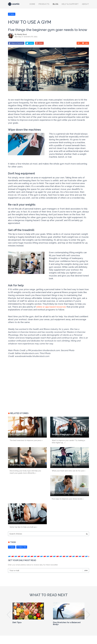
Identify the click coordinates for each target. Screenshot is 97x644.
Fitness (12, 547)
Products (44, 4)
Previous (9, 615)
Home (32, 4)
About (85, 4)
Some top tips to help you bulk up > (23, 527)
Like (85, 43)
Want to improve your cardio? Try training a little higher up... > (68, 442)
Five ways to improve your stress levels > (68, 499)
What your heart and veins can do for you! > (69, 471)
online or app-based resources (51, 307)
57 (79, 43)
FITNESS (12, 14)
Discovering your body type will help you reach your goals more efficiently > (25, 472)
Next (88, 615)
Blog (56, 4)
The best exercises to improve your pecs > (26, 440)
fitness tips (22, 547)
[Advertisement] (22, 391)
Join (86, 571)
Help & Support (70, 4)
